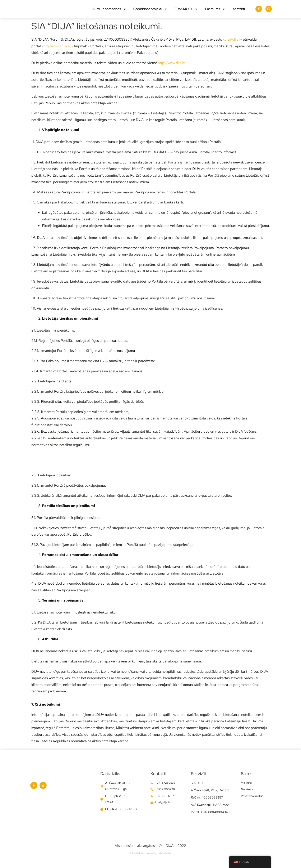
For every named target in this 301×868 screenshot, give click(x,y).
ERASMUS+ (186, 12)
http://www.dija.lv (57, 52)
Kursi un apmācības (110, 12)
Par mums (215, 12)
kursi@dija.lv (232, 46)
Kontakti (239, 12)
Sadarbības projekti (150, 12)
